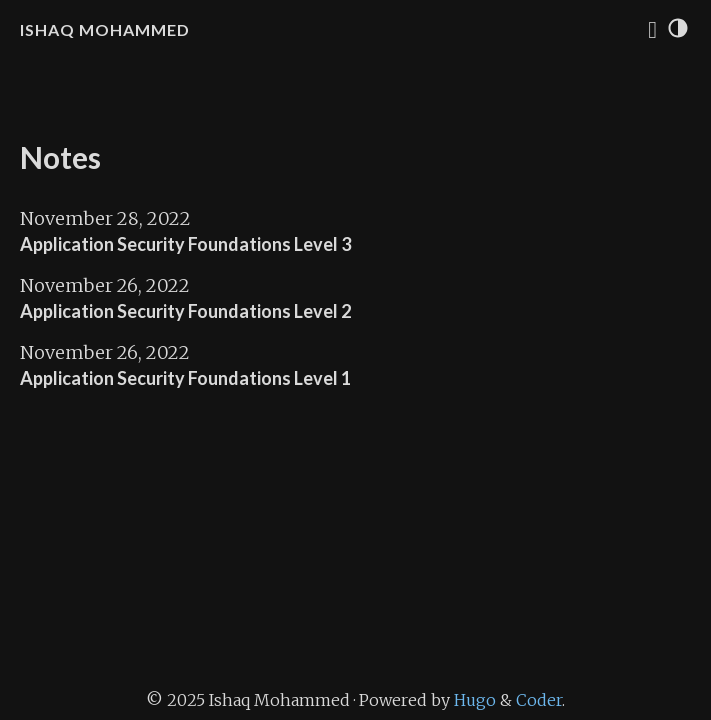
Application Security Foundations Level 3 (185, 244)
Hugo (475, 700)
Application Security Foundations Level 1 (185, 378)
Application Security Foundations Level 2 (185, 311)
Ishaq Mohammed (105, 29)
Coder (539, 700)
